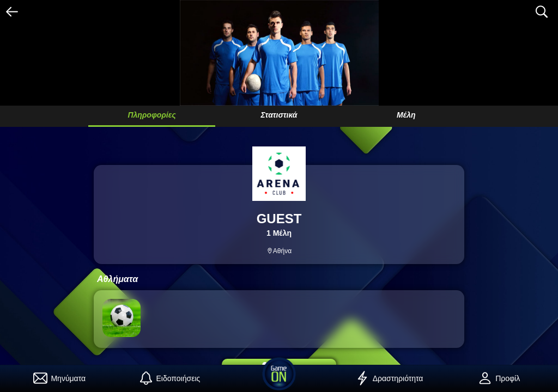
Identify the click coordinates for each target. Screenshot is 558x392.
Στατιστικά (279, 115)
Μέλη (406, 115)
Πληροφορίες (151, 115)
